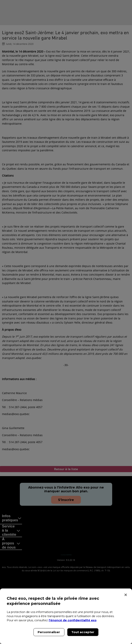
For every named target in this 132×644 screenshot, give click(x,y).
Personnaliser (49, 632)
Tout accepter (83, 632)
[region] (66, 616)
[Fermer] (126, 595)
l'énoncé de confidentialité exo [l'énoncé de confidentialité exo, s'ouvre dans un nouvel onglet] (73, 620)
